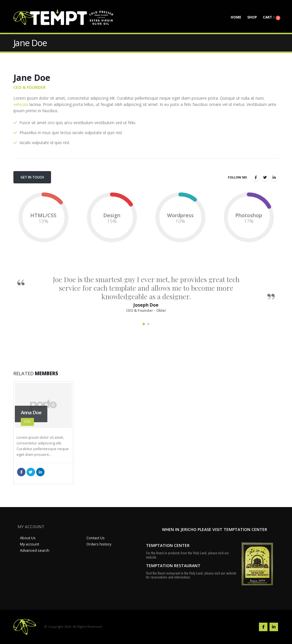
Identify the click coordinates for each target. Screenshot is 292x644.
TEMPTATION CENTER (168, 545)
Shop (252, 17)
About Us (28, 538)
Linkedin (274, 627)
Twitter (265, 177)
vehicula (21, 104)
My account (30, 544)
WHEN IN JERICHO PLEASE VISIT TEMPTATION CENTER (215, 529)
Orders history (99, 544)
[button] (144, 324)
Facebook (256, 177)
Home (236, 17)
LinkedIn (274, 177)
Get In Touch (32, 177)
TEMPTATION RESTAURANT (173, 566)
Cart (267, 17)
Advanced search (35, 550)
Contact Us (96, 538)
